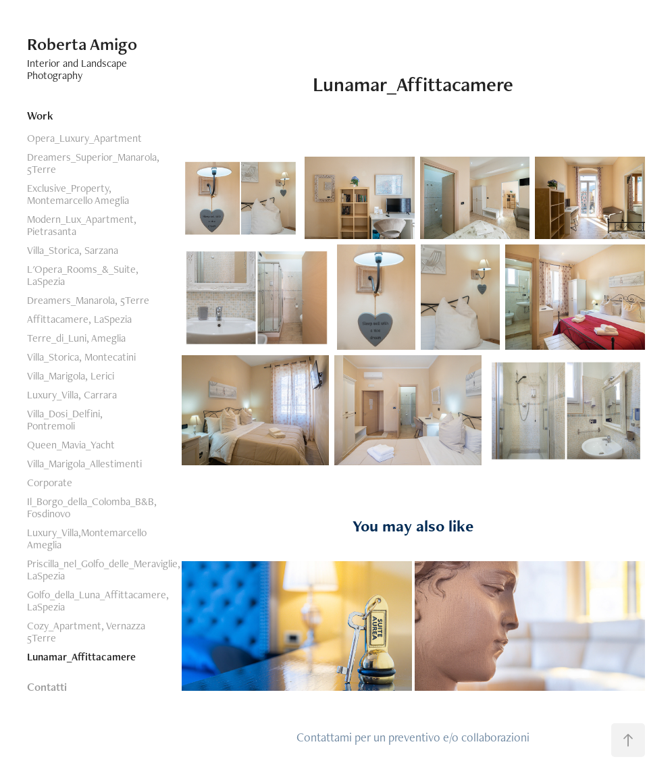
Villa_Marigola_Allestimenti (84, 464)
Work (40, 115)
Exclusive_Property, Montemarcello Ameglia (78, 194)
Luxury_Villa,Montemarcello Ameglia (87, 539)
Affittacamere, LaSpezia (79, 319)
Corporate (50, 482)
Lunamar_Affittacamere (81, 657)
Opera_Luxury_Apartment (84, 138)
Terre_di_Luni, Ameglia (76, 338)
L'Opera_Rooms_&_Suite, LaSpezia (83, 275)
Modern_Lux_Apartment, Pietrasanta (82, 225)
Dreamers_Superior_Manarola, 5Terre (93, 163)
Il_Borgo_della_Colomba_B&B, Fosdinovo (92, 507)
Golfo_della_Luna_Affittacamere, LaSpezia (98, 601)
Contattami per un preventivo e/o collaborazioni (413, 737)
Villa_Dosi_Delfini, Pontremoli (65, 420)
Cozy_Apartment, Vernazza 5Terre (86, 632)
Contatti (47, 687)
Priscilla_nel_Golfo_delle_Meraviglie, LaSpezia (104, 570)
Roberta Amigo (82, 44)
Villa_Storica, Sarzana (73, 250)
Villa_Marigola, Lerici (71, 376)
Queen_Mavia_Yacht (71, 445)
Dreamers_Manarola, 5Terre (88, 300)
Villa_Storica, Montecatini (81, 357)
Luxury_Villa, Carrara (72, 395)
